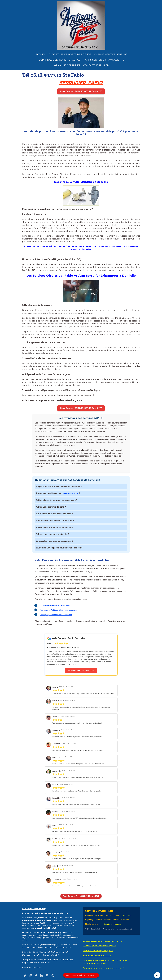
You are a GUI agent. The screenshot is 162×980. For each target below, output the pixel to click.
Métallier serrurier (92, 924)
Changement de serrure (94, 915)
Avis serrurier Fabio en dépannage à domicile (59, 610)
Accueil (41, 54)
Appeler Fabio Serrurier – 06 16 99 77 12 (81, 975)
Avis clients (116, 60)
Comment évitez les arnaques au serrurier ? (104, 968)
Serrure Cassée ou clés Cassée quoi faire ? (103, 941)
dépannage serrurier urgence (60, 60)
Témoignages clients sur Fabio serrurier (57, 615)
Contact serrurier (96, 65)
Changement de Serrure (111, 54)
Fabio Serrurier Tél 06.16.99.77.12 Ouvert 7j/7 (81, 91)
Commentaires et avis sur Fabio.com (56, 605)
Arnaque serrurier (67, 65)
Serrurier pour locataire (112, 924)
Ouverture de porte (112, 915)
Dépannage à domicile (94, 920)
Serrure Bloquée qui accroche (98, 956)
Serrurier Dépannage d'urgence (99, 951)
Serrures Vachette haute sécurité (116, 920)
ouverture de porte (71, 493)
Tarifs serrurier (94, 60)
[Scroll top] (157, 975)
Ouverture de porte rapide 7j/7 (70, 54)
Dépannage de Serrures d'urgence (100, 946)
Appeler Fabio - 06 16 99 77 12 (81, 670)
